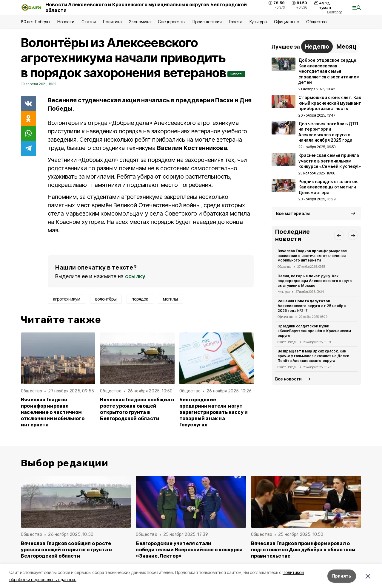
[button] (339, 235)
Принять (342, 576)
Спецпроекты (171, 22)
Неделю (317, 47)
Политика (112, 22)
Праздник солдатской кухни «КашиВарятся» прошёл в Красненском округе (314, 331)
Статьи (89, 22)
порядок (140, 299)
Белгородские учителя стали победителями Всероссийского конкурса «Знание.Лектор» (189, 550)
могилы (170, 299)
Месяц (346, 47)
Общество (316, 22)
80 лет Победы (36, 22)
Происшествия (207, 22)
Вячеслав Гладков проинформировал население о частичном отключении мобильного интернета (53, 412)
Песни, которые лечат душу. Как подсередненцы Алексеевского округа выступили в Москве (315, 281)
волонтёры (106, 299)
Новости (66, 22)
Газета (236, 22)
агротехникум (67, 299)
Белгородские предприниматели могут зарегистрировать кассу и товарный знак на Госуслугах (214, 412)
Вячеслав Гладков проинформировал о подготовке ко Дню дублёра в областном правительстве (303, 550)
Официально (286, 22)
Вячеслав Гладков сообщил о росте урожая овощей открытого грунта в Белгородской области (137, 409)
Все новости (288, 379)
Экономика (140, 22)
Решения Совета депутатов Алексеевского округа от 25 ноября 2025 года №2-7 (312, 306)
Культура (258, 22)
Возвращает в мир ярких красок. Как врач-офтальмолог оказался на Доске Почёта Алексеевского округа (313, 356)
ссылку (135, 276)
